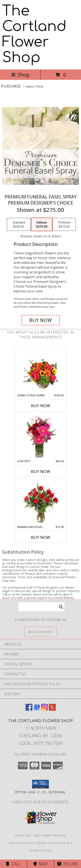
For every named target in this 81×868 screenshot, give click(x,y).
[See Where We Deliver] (41, 632)
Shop (20, 75)
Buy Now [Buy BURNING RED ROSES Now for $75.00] (41, 537)
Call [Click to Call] (13, 864)
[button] (40, 784)
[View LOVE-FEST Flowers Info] (40, 437)
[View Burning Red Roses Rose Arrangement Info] (40, 503)
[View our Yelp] (52, 709)
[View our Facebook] (29, 709)
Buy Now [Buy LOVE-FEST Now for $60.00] (41, 471)
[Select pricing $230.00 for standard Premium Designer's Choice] (19, 224)
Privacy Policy (21, 843)
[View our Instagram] (44, 709)
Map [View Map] (41, 864)
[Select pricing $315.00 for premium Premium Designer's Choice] (64, 224)
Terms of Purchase (53, 843)
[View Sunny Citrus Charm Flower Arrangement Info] (40, 371)
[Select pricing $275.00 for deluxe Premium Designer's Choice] (42, 224)
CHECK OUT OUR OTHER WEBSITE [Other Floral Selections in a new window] (41, 802)
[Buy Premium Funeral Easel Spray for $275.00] (41, 320)
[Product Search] (41, 607)
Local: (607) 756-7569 (41, 743)
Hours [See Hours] (67, 864)
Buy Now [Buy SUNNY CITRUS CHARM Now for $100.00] (41, 406)
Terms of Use (41, 851)
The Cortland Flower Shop (34, 34)
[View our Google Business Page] (37, 709)
